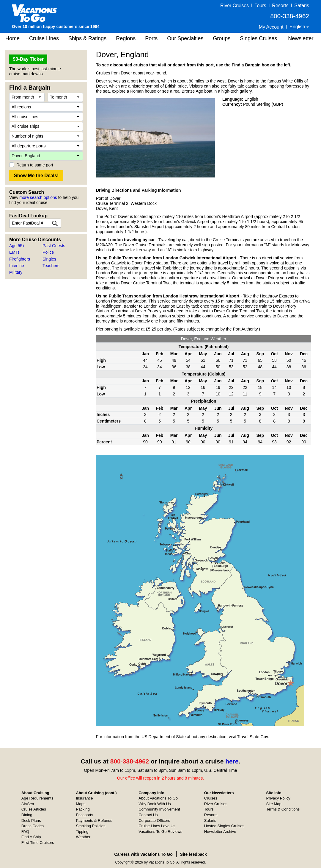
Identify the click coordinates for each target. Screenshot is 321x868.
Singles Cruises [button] (258, 38)
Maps (81, 804)
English (298, 27)
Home (12, 38)
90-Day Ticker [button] (28, 59)
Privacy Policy (278, 798)
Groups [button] (222, 38)
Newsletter (301, 38)
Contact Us (148, 815)
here (232, 761)
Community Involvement (159, 809)
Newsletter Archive (220, 832)
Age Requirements (37, 798)
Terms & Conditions (283, 809)
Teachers (51, 266)
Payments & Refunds (94, 821)
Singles (49, 259)
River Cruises (235, 6)
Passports (84, 815)
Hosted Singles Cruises (224, 826)
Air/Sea (28, 804)
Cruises (211, 798)
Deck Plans (31, 821)
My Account (271, 27)
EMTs (14, 252)
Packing (83, 809)
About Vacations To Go (158, 798)
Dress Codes (33, 826)
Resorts (280, 6)
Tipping (82, 832)
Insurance (84, 798)
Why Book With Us (155, 804)
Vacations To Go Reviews (160, 832)
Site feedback (193, 854)
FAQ (25, 832)
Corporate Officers (154, 821)
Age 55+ (17, 246)
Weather (83, 837)
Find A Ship (31, 837)
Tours (260, 6)
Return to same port (35, 165)
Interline (17, 266)
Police (48, 252)
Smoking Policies (91, 826)
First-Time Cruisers (38, 843)
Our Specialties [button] (185, 38)
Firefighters (20, 259)
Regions (126, 38)
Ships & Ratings (87, 38)
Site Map (274, 804)
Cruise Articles (34, 809)
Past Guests (54, 246)
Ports (151, 38)
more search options (38, 197)
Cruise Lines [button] (44, 38)
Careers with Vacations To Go (143, 854)
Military (16, 272)
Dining (27, 815)
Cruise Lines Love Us (157, 826)
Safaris (302, 6)
